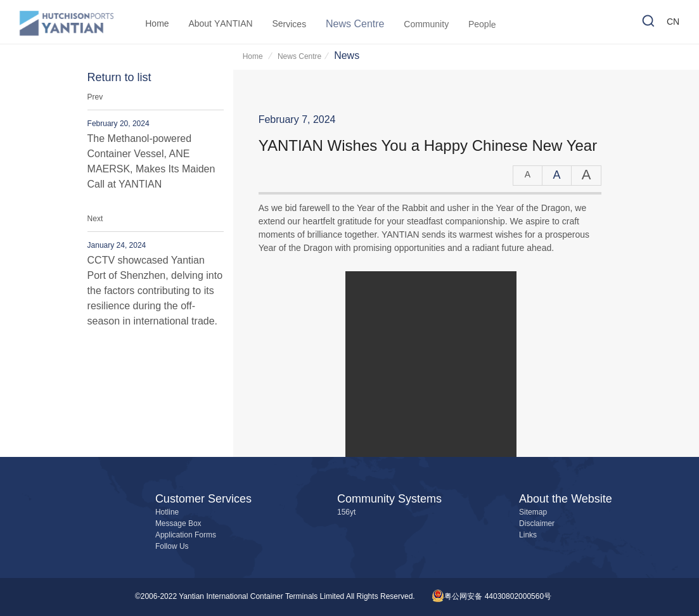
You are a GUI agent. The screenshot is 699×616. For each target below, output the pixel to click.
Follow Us (172, 547)
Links (528, 535)
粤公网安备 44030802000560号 (491, 597)
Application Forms (186, 535)
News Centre (299, 57)
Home (254, 57)
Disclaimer (537, 524)
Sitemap (533, 512)
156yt (346, 512)
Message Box (178, 524)
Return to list (119, 78)
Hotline (167, 512)
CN (673, 23)
